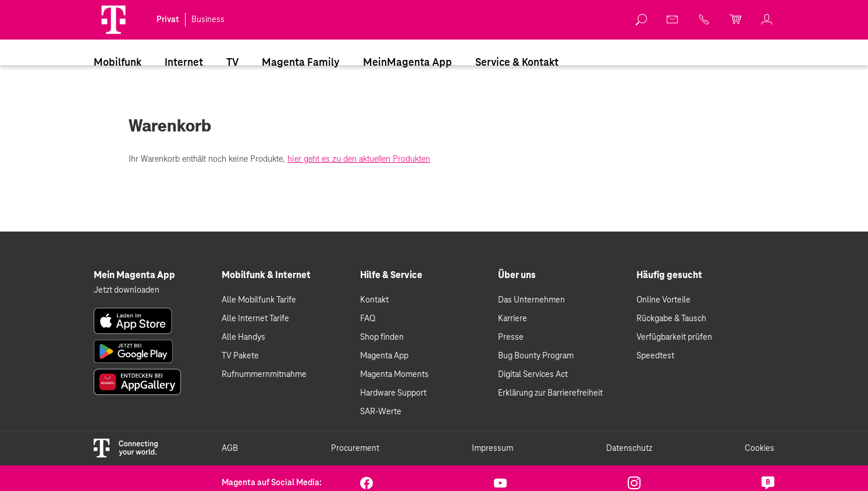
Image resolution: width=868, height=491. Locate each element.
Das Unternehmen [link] (531, 300)
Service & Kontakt (517, 63)
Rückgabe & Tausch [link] (671, 319)
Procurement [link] (355, 449)
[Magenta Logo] (113, 20)
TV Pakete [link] (240, 356)
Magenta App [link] (384, 356)
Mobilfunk (118, 63)
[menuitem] (118, 62)
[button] (113, 20)
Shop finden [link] (382, 337)
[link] (642, 20)
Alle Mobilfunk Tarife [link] (259, 300)
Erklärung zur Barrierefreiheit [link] (550, 393)
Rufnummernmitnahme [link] (264, 375)
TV (232, 63)
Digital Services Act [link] (533, 375)
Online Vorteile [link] (664, 300)
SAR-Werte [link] (381, 412)
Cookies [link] (760, 449)
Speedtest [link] (655, 356)
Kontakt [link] (374, 300)
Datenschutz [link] (629, 449)
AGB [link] (230, 449)
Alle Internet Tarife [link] (255, 319)
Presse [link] (511, 337)
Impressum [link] (492, 449)
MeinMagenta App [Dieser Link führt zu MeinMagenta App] (408, 63)
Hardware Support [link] (393, 393)
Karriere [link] (513, 319)
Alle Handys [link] (243, 337)
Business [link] (208, 20)
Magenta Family (301, 63)
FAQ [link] (368, 319)
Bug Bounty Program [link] (536, 356)
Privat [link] (168, 20)
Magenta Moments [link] (394, 375)
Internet (184, 63)
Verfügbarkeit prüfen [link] (674, 337)
